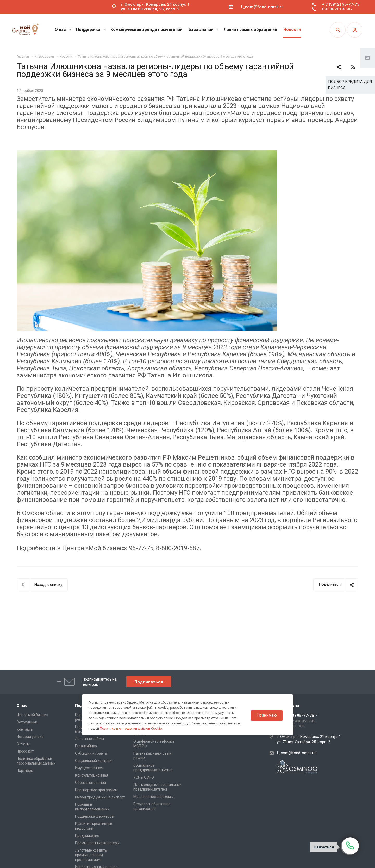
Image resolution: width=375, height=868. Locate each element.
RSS (353, 67)
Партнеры (25, 771)
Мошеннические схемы (153, 797)
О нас (63, 30)
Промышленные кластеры (97, 843)
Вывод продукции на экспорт (100, 797)
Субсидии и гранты (91, 753)
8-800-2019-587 (337, 9)
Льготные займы (89, 739)
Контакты (25, 729)
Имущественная (89, 768)
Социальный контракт (94, 761)
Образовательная (90, 783)
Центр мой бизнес (32, 715)
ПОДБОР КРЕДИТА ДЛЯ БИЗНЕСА (350, 85)
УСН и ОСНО (144, 777)
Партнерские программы (96, 790)
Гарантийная (86, 746)
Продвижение (87, 836)
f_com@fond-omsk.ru (262, 7)
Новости (292, 30)
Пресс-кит (25, 751)
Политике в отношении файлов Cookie (131, 728)
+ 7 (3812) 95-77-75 (341, 4)
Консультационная (92, 775)
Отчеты (23, 744)
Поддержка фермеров (94, 816)
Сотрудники (27, 722)
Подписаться (149, 682)
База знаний (204, 30)
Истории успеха (30, 737)
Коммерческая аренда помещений (146, 30)
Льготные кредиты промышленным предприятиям (91, 855)
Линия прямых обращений (250, 30)
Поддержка (91, 30)
